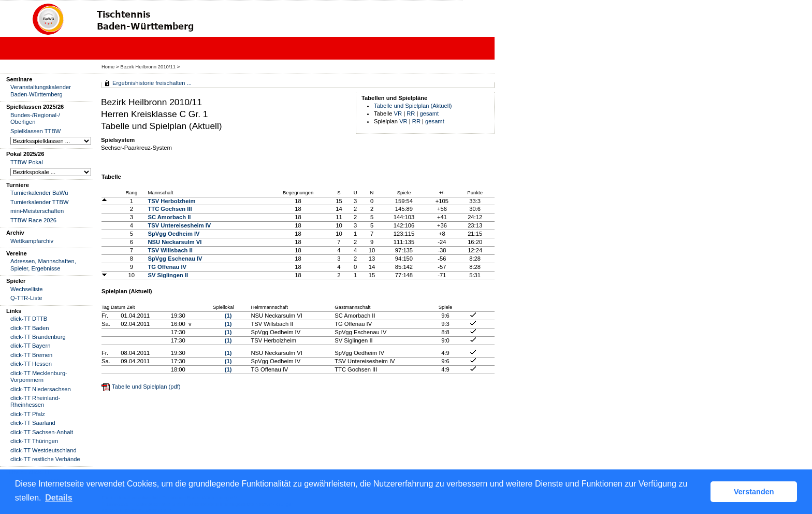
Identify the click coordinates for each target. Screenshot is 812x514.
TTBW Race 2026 (33, 220)
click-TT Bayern (31, 346)
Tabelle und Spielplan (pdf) (146, 387)
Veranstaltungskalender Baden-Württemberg (41, 90)
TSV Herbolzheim (171, 201)
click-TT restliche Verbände (45, 459)
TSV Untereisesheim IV (179, 225)
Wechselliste (27, 289)
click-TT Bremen (31, 355)
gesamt (430, 113)
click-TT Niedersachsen (41, 389)
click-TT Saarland (33, 423)
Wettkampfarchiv (32, 241)
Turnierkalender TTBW (40, 202)
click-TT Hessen (31, 364)
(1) (228, 316)
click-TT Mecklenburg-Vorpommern (39, 376)
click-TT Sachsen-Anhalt (42, 432)
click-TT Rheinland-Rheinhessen (35, 401)
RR (411, 113)
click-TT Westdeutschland (44, 450)
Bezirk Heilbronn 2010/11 (149, 67)
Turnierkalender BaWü (39, 193)
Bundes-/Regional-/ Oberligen (35, 118)
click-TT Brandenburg (38, 337)
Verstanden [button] (754, 492)
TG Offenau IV (167, 267)
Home (108, 67)
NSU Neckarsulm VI (175, 242)
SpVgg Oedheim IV (173, 234)
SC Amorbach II (169, 217)
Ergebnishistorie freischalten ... (152, 83)
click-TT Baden (30, 328)
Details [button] (59, 498)
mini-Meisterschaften (37, 211)
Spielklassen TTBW (35, 131)
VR (398, 113)
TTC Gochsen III (170, 209)
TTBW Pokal (27, 162)
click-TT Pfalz (28, 414)
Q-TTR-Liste (26, 298)
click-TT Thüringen (34, 441)
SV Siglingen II (168, 275)
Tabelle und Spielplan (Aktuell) (413, 106)
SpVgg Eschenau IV (175, 259)
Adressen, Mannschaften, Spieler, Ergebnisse (43, 265)
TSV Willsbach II (170, 250)
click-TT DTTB (29, 319)
